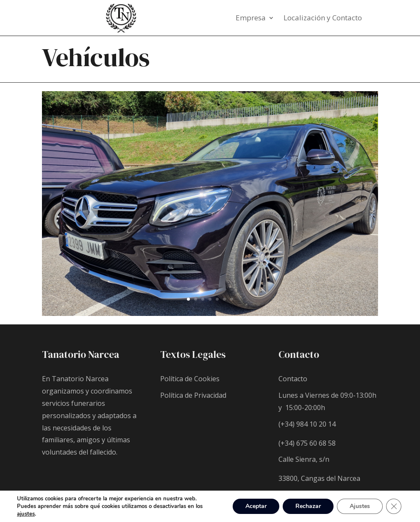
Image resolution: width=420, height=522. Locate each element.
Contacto (293, 379)
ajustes (26, 514)
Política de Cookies (190, 379)
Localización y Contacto (323, 19)
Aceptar (256, 506)
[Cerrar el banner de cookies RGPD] (394, 506)
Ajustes (360, 506)
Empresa (251, 19)
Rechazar (308, 506)
